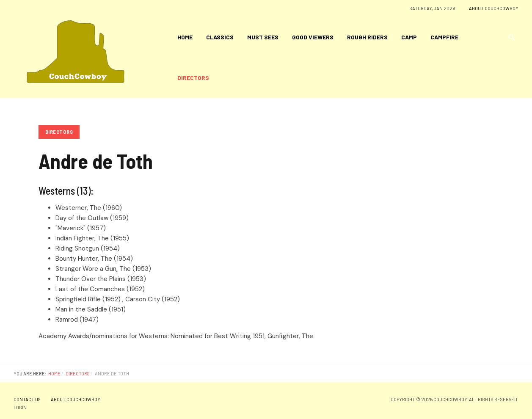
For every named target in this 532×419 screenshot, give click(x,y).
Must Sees (263, 37)
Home (185, 37)
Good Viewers (313, 37)
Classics (220, 37)
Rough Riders (367, 37)
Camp (409, 37)
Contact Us (27, 399)
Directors (193, 78)
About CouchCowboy (494, 8)
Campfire (444, 37)
